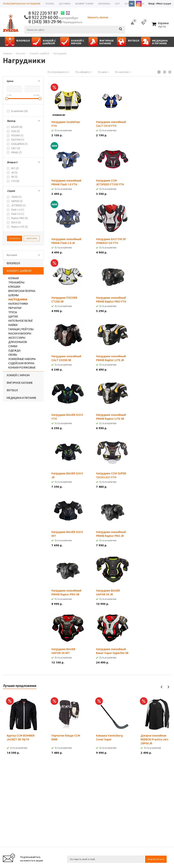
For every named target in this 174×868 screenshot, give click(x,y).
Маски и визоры (20, 333)
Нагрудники (18, 299)
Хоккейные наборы (22, 359)
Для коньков (18, 342)
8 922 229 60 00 (43, 17)
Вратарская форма (22, 291)
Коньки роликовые (22, 367)
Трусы (13, 312)
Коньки (14, 278)
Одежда (14, 350)
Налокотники (18, 304)
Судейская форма (21, 363)
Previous (162, 687)
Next (168, 687)
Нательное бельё (21, 321)
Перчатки (15, 308)
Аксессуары (17, 338)
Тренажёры (16, 282)
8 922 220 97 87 (43, 13)
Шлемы (13, 295)
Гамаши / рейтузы (21, 329)
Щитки (13, 316)
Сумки (13, 346)
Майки (13, 325)
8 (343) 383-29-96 (45, 22)
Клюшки (14, 287)
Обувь (13, 355)
